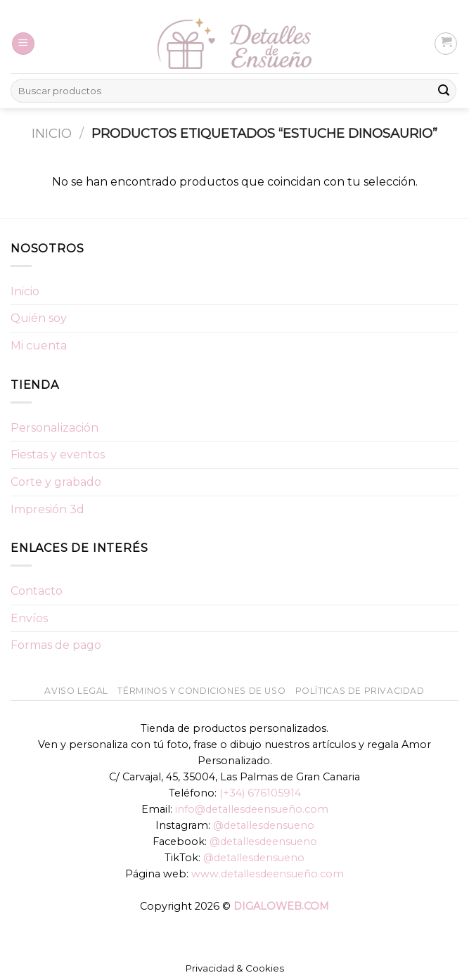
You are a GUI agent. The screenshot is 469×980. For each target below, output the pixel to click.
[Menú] (23, 44)
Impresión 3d (47, 509)
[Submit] (444, 91)
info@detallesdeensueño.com (252, 809)
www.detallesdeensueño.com (268, 874)
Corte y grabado (56, 482)
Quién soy (39, 318)
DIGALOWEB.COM (281, 906)
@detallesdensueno (264, 825)
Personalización (54, 428)
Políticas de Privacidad (360, 691)
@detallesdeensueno (263, 842)
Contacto (37, 591)
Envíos (29, 618)
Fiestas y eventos (58, 454)
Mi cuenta (39, 346)
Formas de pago (56, 645)
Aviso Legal (76, 691)
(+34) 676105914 (260, 793)
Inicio (52, 133)
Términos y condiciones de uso (201, 691)
